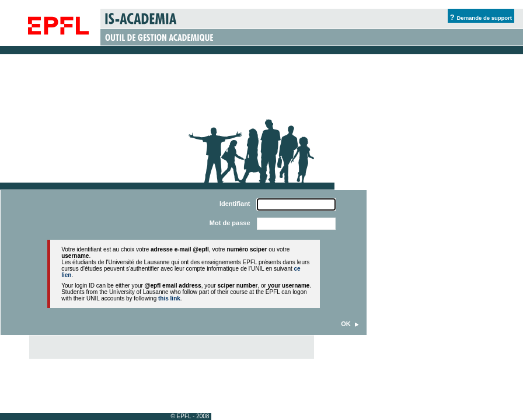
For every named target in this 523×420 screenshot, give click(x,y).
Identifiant (235, 204)
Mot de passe (230, 223)
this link (169, 298)
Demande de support (485, 18)
